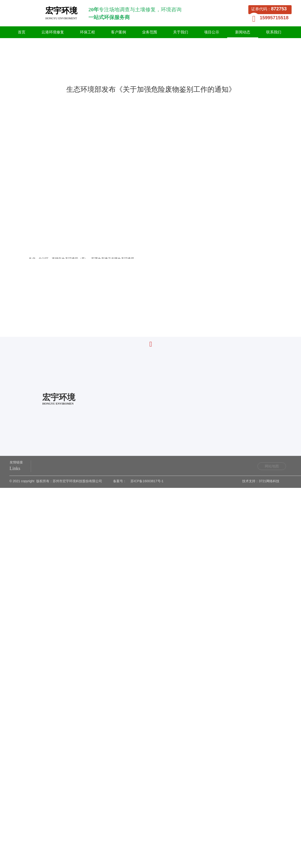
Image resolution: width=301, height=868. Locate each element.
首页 (42, 72)
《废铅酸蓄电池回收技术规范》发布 (60, 669)
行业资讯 (70, 72)
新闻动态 (54, 72)
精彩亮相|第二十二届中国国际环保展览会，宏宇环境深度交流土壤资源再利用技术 (93, 676)
